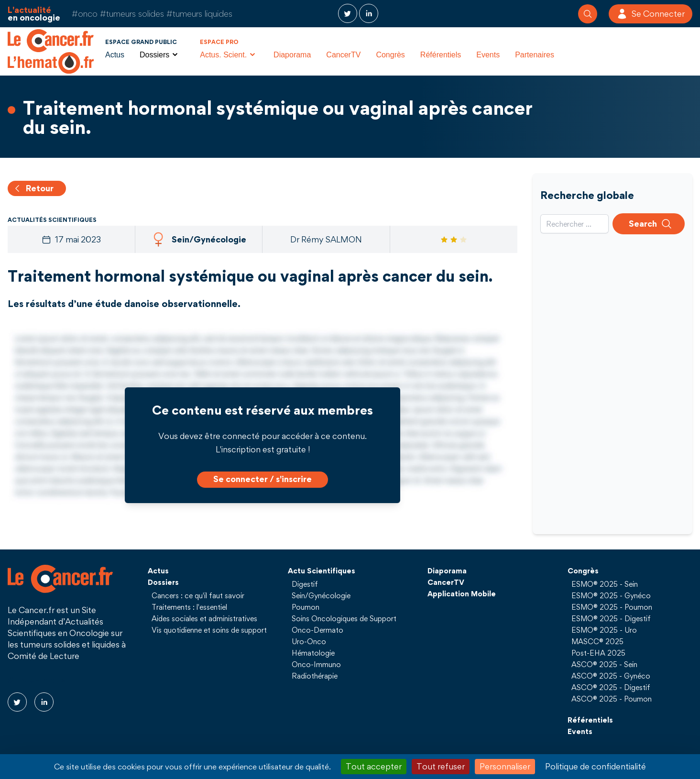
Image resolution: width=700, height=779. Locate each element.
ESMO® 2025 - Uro (604, 630)
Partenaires (535, 55)
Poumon (306, 607)
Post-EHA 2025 (598, 653)
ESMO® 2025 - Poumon (612, 607)
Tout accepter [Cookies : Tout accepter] (374, 766)
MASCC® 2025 (597, 641)
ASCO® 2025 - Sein (604, 664)
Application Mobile (462, 593)
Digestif (305, 584)
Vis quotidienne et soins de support (209, 630)
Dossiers (163, 582)
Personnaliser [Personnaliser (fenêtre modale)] (505, 766)
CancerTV (343, 55)
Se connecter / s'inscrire (262, 479)
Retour (33, 188)
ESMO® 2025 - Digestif (611, 618)
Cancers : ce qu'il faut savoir (198, 595)
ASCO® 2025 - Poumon (612, 699)
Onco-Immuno (316, 664)
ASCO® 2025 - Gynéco (611, 676)
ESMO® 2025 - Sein (605, 584)
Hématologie (313, 653)
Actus (115, 55)
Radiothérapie (315, 676)
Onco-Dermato (317, 630)
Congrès (390, 55)
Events (488, 55)
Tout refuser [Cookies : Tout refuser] (441, 766)
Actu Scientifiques (322, 571)
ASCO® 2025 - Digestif (611, 687)
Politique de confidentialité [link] (596, 766)
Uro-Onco (309, 641)
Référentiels (441, 55)
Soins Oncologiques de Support (344, 618)
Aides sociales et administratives (204, 618)
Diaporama (292, 55)
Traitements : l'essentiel (189, 607)
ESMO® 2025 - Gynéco (611, 595)
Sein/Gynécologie (321, 595)
